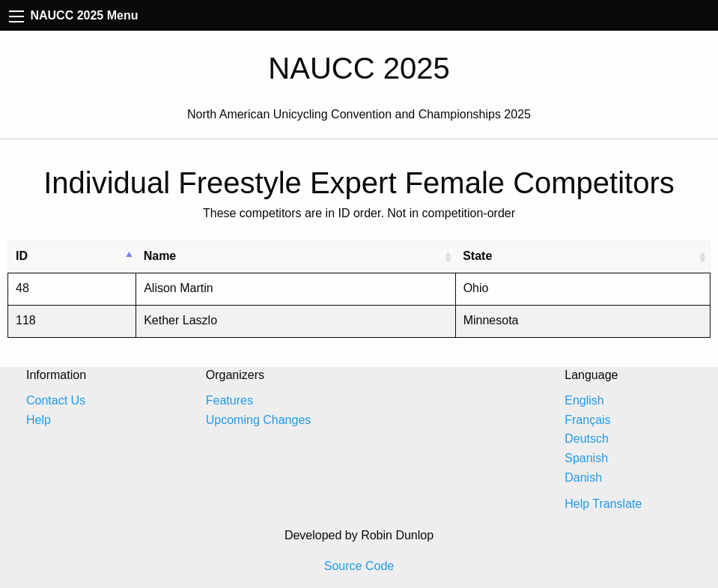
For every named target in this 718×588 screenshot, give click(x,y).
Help (39, 420)
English (584, 400)
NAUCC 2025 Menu (73, 15)
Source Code (359, 566)
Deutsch (587, 439)
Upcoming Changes (259, 420)
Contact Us (56, 400)
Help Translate (603, 504)
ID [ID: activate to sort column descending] (22, 256)
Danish (583, 478)
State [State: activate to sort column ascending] (477, 256)
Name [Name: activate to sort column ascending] (160, 256)
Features (229, 400)
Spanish (586, 458)
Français (587, 420)
